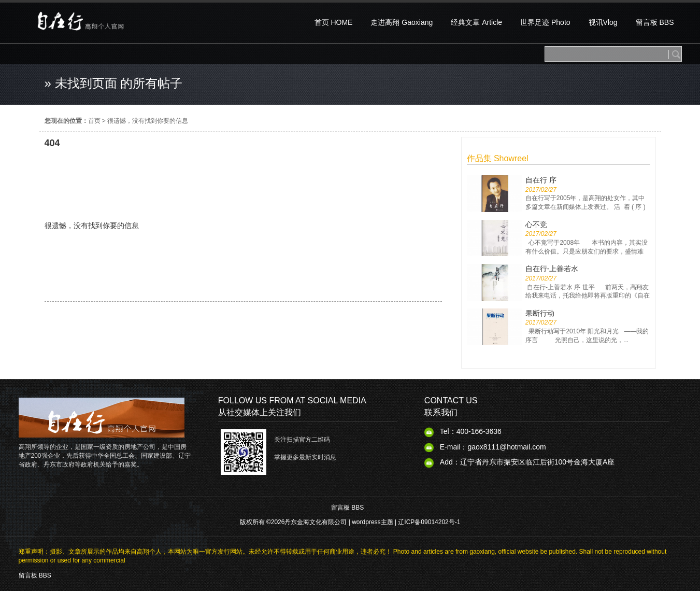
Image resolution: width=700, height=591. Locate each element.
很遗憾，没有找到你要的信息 (148, 121)
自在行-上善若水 (552, 269)
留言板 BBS (347, 508)
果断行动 (540, 313)
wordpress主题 (372, 522)
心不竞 (536, 224)
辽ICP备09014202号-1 (429, 522)
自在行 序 (541, 180)
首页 (94, 121)
